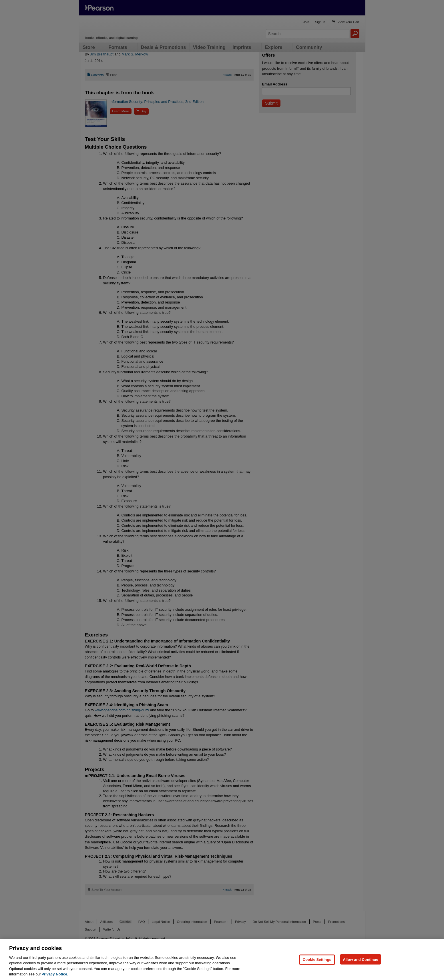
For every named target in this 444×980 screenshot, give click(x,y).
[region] (222, 960)
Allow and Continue (361, 959)
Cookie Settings (317, 959)
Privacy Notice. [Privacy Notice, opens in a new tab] (55, 974)
